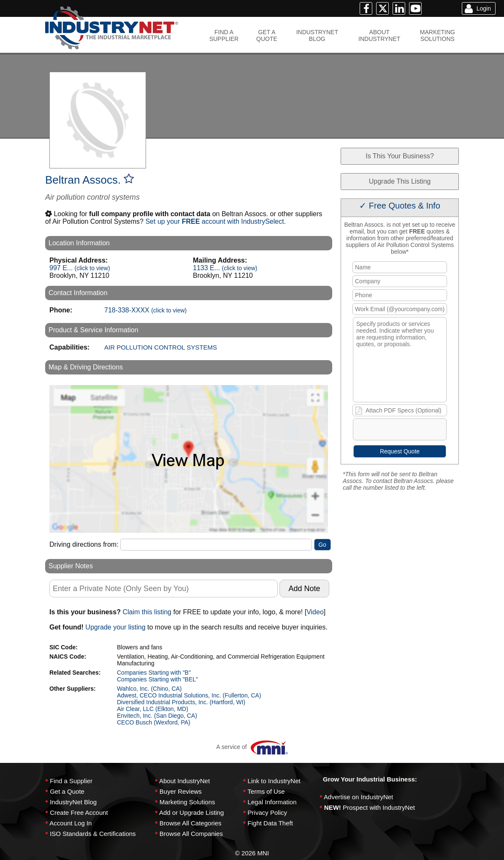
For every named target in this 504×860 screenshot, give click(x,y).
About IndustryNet (184, 781)
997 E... (80, 268)
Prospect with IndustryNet (379, 807)
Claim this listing (147, 612)
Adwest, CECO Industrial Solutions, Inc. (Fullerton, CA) (189, 695)
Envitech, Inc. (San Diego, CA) (157, 716)
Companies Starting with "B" (154, 673)
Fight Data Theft (270, 823)
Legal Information (272, 802)
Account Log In (70, 823)
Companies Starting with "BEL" (157, 679)
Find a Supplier (71, 781)
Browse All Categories (191, 823)
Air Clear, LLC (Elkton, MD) (153, 709)
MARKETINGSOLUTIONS (438, 35)
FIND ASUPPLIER (224, 35)
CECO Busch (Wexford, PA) (154, 722)
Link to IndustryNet (274, 781)
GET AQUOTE (267, 35)
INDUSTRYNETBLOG (317, 35)
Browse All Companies (191, 834)
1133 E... (225, 268)
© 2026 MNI (252, 853)
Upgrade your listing (115, 627)
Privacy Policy (267, 813)
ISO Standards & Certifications (93, 834)
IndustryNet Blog (73, 802)
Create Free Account (79, 813)
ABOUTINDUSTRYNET (379, 35)
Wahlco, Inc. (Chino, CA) (149, 689)
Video (315, 612)
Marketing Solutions (187, 802)
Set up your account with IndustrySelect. (215, 221)
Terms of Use (266, 791)
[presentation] (418, 431)
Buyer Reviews (181, 791)
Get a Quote (67, 791)
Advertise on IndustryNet (358, 797)
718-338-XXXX (145, 310)
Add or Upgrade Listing (191, 813)
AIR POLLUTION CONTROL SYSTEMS (161, 347)
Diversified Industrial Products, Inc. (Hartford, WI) (181, 702)
